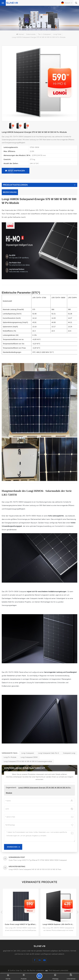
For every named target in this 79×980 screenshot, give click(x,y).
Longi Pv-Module (10, 757)
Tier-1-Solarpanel (44, 34)
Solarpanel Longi (69, 753)
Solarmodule (31, 34)
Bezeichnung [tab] (10, 192)
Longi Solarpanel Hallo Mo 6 (48, 753)
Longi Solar (57, 34)
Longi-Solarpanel (28, 753)
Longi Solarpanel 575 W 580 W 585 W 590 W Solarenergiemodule (28, 761)
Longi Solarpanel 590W (29, 757)
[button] (77, 912)
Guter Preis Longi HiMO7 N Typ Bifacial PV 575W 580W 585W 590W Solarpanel (22, 924)
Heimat (20, 34)
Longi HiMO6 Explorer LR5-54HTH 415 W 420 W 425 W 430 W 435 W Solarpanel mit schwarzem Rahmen (60, 924)
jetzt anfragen (15, 171)
